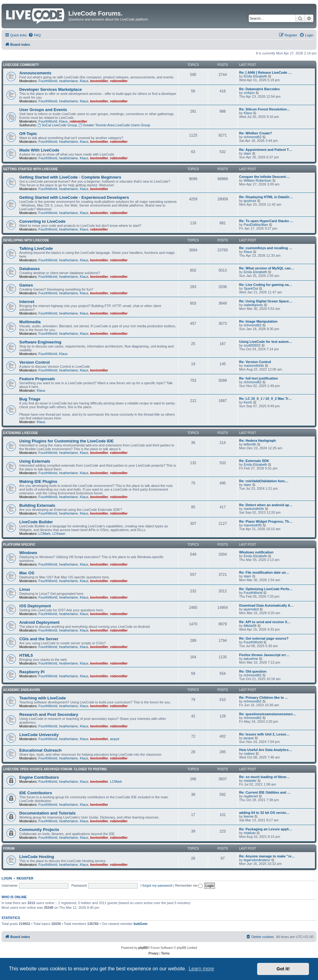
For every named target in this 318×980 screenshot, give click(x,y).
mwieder (250, 781)
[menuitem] (34, 35)
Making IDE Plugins (38, 481)
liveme (249, 816)
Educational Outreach (40, 750)
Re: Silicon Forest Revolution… (265, 109)
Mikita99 (250, 626)
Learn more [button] (201, 969)
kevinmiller (99, 81)
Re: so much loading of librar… (264, 777)
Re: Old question (253, 671)
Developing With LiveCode (26, 240)
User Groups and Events (43, 110)
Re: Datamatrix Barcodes (259, 89)
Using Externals (35, 461)
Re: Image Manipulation (258, 321)
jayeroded (251, 609)
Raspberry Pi (32, 672)
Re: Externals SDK (254, 461)
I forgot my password (157, 885)
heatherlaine (68, 81)
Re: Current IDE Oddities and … (265, 792)
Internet (27, 302)
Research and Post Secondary (49, 714)
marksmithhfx (254, 366)
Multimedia (30, 322)
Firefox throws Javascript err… (264, 655)
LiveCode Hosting (37, 857)
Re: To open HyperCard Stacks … (266, 221)
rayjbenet (251, 796)
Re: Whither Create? (256, 133)
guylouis (250, 201)
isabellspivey (253, 305)
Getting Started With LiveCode (30, 169)
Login (7, 878)
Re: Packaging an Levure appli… (266, 829)
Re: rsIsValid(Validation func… (264, 481)
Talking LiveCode (36, 248)
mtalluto (250, 833)
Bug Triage (30, 399)
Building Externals (37, 505)
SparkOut (251, 288)
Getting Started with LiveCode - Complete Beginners (70, 177)
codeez (249, 754)
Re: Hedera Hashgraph (258, 441)
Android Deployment (39, 622)
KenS (248, 402)
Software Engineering (40, 342)
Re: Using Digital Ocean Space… (266, 301)
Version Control (34, 362)
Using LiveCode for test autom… (266, 342)
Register (25, 878)
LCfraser (59, 534)
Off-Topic (28, 134)
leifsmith (250, 444)
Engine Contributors (39, 777)
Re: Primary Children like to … (264, 698)
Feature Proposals (37, 379)
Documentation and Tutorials (47, 813)
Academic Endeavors (22, 690)
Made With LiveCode (39, 150)
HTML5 (26, 655)
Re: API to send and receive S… (265, 622)
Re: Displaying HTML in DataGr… (266, 197)
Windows (28, 553)
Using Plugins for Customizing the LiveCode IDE (66, 441)
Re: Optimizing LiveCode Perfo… (266, 589)
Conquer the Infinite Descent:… (265, 177)
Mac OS (27, 573)
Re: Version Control (255, 362)
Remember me (189, 885)
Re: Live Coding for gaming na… (266, 285)
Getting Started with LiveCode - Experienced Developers (74, 197)
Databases (30, 269)
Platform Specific (19, 545)
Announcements (35, 73)
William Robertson (258, 180)
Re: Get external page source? (264, 638)
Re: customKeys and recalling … (266, 248)
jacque (249, 738)
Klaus (84, 81)
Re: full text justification (259, 378)
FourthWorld (48, 81)
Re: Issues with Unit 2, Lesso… (264, 734)
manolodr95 (253, 525)
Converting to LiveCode (42, 221)
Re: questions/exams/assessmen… (268, 714)
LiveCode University (39, 735)
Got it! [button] (283, 969)
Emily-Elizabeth (256, 76)
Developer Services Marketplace (51, 89)
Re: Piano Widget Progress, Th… (266, 521)
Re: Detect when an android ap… (266, 505)
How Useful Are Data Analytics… (266, 750)
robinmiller (119, 81)
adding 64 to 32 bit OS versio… (264, 813)
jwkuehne (251, 659)
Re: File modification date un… (264, 572)
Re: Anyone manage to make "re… (267, 856)
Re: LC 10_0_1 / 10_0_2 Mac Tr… (266, 399)
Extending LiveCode (20, 433)
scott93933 (252, 345)
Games (26, 285)
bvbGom (141, 924)
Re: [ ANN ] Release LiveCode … (265, 72)
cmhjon (249, 93)
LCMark (45, 534)
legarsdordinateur (257, 860)
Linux (25, 589)
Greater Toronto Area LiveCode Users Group (114, 125)
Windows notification (256, 552)
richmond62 (253, 137)
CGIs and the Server (39, 639)
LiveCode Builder (36, 522)
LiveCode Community (21, 65)
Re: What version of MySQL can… (267, 268)
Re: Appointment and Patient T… (266, 150)
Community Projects (39, 830)
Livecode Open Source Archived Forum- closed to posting (55, 769)
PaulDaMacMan (256, 225)
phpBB (143, 948)
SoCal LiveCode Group (57, 125)
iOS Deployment (35, 606)
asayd (114, 739)
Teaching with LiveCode (43, 698)
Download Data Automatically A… (266, 605)
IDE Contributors (36, 793)
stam (248, 153)
